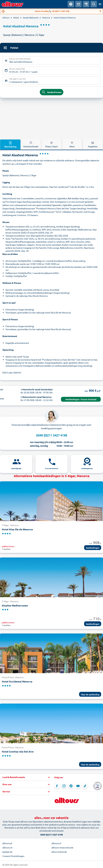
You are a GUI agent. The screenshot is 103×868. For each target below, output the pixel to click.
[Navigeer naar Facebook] (57, 786)
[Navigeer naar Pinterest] (71, 786)
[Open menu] (100, 4)
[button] (26, 777)
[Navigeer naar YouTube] (78, 786)
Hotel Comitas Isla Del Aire (18, 752)
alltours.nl (56, 843)
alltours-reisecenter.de (62, 847)
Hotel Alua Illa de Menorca (17, 529)
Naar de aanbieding (90, 694)
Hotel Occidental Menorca (17, 681)
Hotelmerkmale (31, 144)
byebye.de (7, 852)
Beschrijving (10, 144)
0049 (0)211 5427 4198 (52, 435)
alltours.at (7, 843)
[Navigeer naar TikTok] (85, 786)
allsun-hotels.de (59, 852)
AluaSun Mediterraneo (15, 605)
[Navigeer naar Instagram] (64, 786)
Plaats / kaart (51, 144)
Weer (72, 144)
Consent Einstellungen (13, 856)
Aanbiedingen (93, 548)
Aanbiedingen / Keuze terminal (81, 399)
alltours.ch (7, 847)
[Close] (100, 11)
